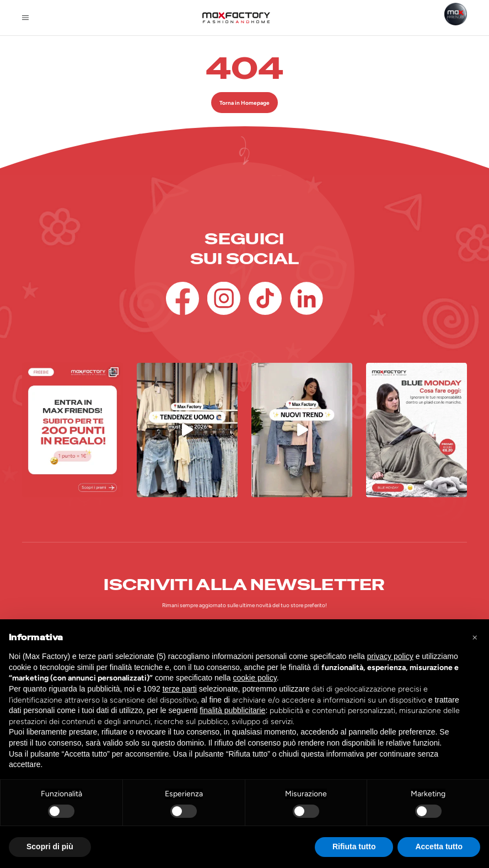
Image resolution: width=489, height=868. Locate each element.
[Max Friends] (456, 14)
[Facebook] (182, 298)
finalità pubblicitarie (232, 710)
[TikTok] (265, 298)
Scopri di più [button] (50, 846)
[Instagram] (224, 298)
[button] (475, 637)
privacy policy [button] (390, 656)
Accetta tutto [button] (439, 846)
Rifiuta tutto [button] (354, 846)
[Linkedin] (307, 298)
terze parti (180, 689)
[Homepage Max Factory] (236, 18)
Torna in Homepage (245, 103)
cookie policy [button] (255, 678)
